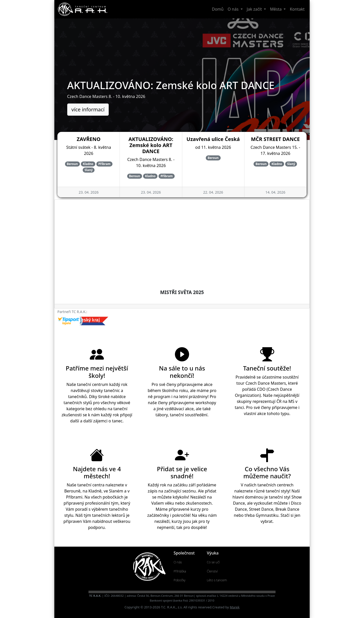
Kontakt (297, 9)
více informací (88, 109)
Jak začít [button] (255, 9)
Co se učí (213, 562)
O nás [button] (233, 9)
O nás (178, 562)
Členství (212, 571)
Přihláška (180, 571)
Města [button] (276, 9)
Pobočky (180, 580)
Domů (218, 9)
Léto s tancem (217, 580)
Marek (235, 607)
